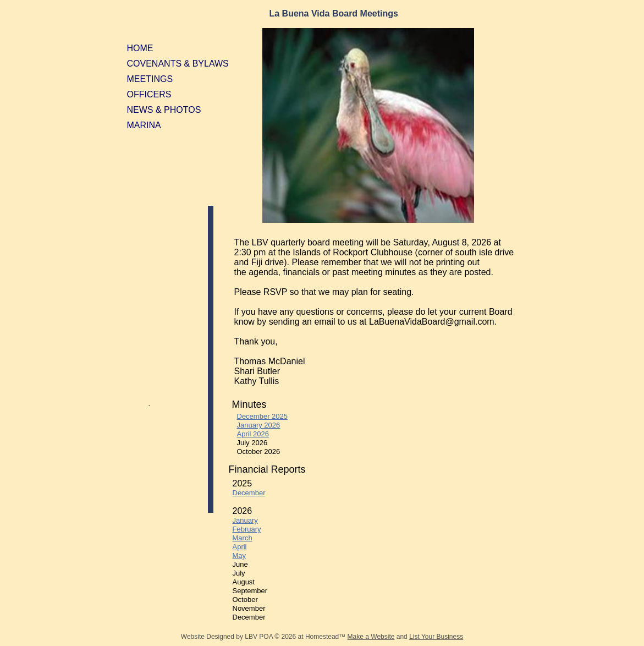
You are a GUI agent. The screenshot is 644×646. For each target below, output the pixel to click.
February (247, 529)
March (243, 538)
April (240, 547)
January (245, 520)
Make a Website (371, 637)
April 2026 (253, 434)
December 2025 (263, 416)
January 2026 (259, 425)
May (240, 555)
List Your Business (436, 637)
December (249, 493)
